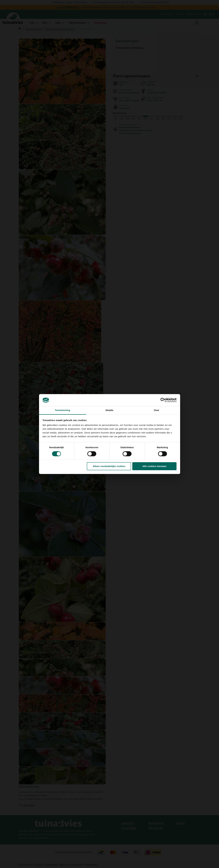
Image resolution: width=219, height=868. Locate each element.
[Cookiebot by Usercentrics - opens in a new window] (163, 400)
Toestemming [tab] (63, 410)
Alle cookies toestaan (154, 466)
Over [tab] (157, 410)
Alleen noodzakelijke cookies (109, 466)
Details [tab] (110, 410)
